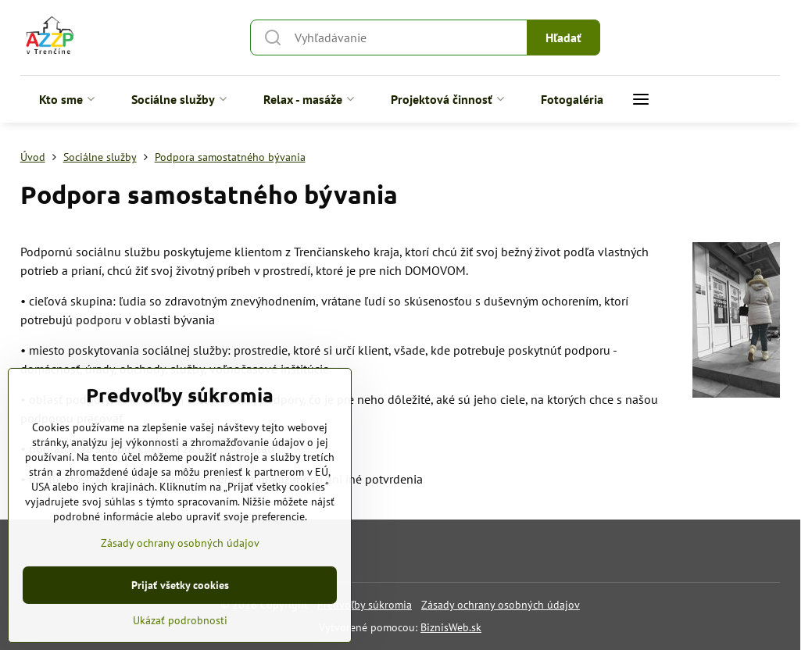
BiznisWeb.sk (451, 627)
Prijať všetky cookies (180, 611)
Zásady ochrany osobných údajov (501, 605)
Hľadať (563, 37)
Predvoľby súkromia (365, 605)
